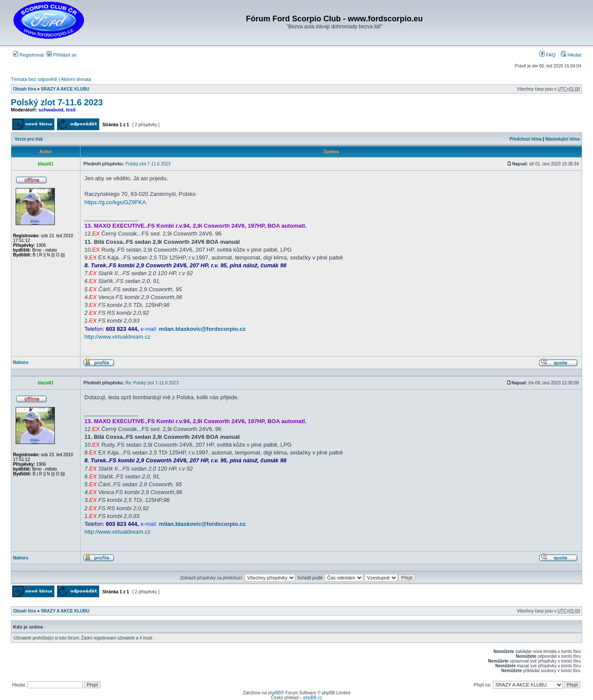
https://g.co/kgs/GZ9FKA (115, 202)
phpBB (275, 693)
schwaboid (51, 110)
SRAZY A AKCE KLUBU (65, 89)
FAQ (548, 55)
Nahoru (21, 362)
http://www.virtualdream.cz (117, 337)
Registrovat (28, 55)
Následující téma (562, 139)
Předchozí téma (526, 139)
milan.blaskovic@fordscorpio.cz (202, 329)
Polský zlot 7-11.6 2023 (57, 102)
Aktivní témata (76, 79)
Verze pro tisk (29, 139)
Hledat (571, 55)
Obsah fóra (25, 89)
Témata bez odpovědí (34, 79)
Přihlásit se (62, 55)
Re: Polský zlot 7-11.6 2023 (152, 383)
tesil (71, 110)
